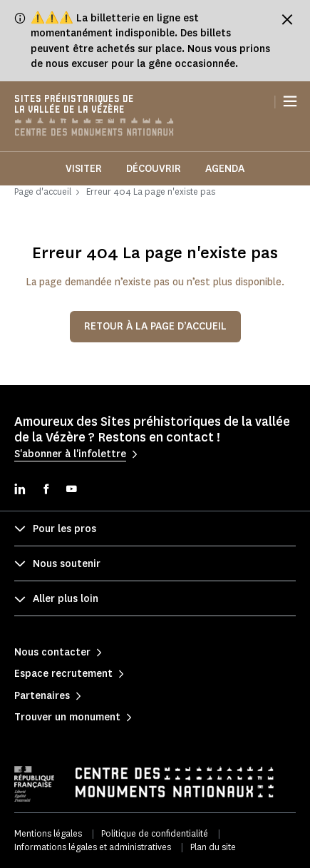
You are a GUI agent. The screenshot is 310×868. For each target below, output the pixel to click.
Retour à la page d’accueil (155, 326)
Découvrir (154, 169)
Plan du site (213, 847)
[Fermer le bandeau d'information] (287, 19)
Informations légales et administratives (93, 847)
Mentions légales (48, 833)
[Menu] (290, 101)
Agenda (225, 169)
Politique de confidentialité (155, 833)
